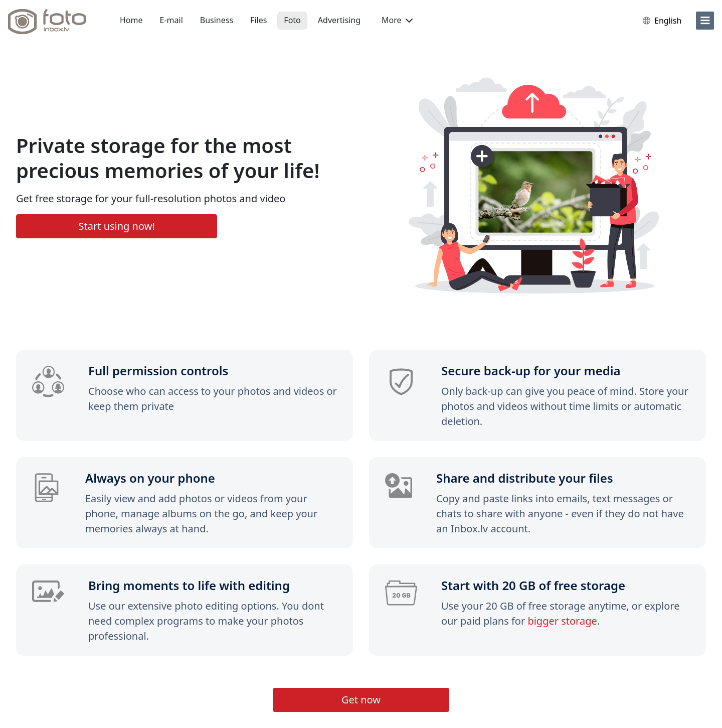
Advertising (339, 20)
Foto (292, 20)
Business (217, 20)
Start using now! (117, 226)
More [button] (397, 20)
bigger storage (562, 621)
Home (131, 20)
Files (258, 20)
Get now (361, 700)
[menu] (705, 21)
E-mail (171, 20)
